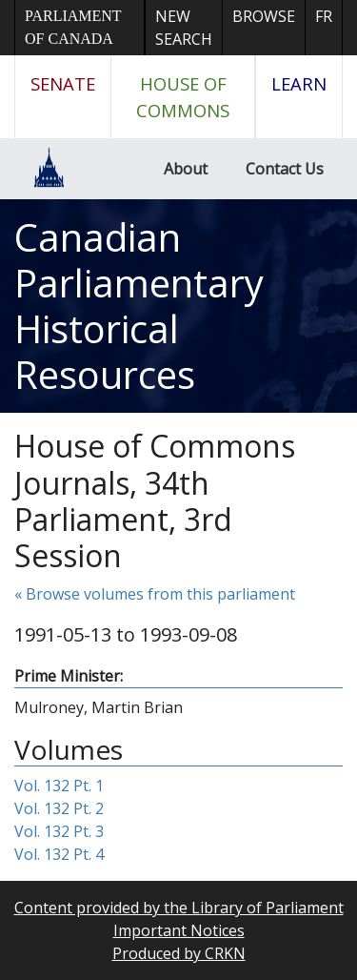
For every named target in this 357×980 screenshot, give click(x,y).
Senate (63, 83)
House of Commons (183, 97)
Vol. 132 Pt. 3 (59, 831)
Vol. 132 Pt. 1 (59, 786)
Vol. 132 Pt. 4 (59, 854)
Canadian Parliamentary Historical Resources (139, 306)
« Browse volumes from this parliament (155, 594)
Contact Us (285, 169)
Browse (264, 16)
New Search (184, 28)
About (186, 169)
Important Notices (179, 930)
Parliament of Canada (73, 27)
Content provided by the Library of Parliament (179, 908)
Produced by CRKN (179, 953)
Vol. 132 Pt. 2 (59, 808)
